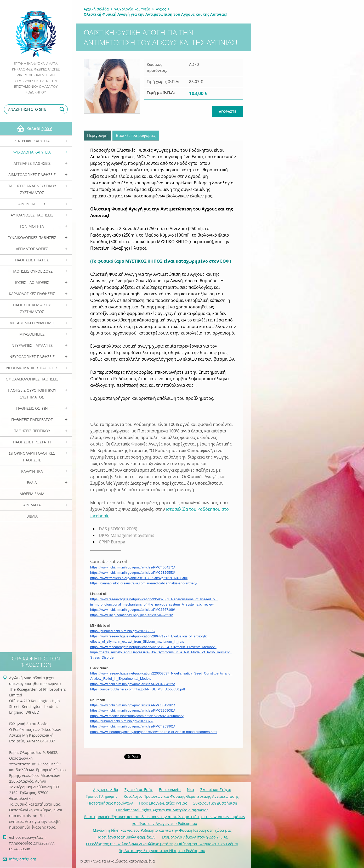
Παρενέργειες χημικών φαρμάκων (126, 837)
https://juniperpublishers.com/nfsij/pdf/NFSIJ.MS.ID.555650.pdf (138, 689)
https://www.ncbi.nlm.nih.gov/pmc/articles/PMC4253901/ (133, 726)
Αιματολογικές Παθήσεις (32, 175)
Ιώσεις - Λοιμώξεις (32, 282)
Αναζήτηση (63, 109)
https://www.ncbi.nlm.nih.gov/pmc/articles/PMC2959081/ (133, 710)
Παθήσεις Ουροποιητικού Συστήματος (32, 394)
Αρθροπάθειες (32, 204)
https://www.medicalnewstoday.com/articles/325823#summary (137, 716)
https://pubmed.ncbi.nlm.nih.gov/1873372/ (122, 721)
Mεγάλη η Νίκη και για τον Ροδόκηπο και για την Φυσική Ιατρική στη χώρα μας (162, 830)
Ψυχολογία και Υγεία (32, 152)
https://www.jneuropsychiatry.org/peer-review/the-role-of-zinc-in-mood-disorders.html (154, 732)
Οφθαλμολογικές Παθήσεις (32, 379)
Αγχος (161, 9)
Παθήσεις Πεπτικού (32, 431)
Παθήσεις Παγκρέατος (32, 420)
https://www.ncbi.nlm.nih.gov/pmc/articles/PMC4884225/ (133, 684)
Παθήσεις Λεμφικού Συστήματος (32, 308)
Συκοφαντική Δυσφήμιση (215, 803)
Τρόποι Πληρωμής (102, 796)
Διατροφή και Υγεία (32, 141)
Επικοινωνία (170, 790)
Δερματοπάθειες (32, 249)
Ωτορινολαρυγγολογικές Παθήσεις (32, 457)
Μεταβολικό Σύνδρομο (32, 323)
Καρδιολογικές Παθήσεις (32, 294)
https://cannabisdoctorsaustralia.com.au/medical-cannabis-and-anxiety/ (144, 583)
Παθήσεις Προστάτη (32, 442)
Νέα (190, 790)
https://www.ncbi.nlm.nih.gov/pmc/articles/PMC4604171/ (133, 567)
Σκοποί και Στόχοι (216, 790)
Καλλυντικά (32, 471)
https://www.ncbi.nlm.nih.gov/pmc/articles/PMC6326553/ (133, 573)
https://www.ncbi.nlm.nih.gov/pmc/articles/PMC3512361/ (133, 705)
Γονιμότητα (32, 226)
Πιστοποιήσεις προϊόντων (110, 803)
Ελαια (32, 482)
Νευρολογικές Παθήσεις (32, 357)
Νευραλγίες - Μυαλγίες (32, 345)
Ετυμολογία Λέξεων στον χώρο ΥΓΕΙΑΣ (195, 837)
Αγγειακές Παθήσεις (32, 163)
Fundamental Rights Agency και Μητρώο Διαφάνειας (162, 810)
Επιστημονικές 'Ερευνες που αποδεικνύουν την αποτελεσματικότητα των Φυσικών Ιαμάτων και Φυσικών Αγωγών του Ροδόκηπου (165, 820)
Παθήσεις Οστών (32, 408)
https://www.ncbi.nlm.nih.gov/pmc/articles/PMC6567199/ (133, 610)
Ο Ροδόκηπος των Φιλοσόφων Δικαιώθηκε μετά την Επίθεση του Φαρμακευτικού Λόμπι (162, 844)
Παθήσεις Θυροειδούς (32, 271)
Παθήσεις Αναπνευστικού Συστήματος (32, 189)
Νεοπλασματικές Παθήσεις (32, 368)
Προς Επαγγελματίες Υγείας (163, 803)
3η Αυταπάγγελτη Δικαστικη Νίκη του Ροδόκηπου (162, 851)
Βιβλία (32, 516)
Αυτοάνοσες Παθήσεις (32, 215)
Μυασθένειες (32, 334)
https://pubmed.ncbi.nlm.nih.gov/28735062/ (123, 631)
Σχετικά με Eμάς (139, 790)
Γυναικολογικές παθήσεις (32, 237)
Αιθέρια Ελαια (32, 494)
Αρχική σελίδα (96, 9)
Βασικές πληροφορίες (136, 135)
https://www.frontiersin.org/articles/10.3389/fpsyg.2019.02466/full (139, 578)
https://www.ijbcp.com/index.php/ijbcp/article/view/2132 (132, 615)
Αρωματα (32, 505)
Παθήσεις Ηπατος (32, 260)
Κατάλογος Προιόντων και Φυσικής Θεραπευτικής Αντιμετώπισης (181, 796)
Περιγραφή (97, 135)
